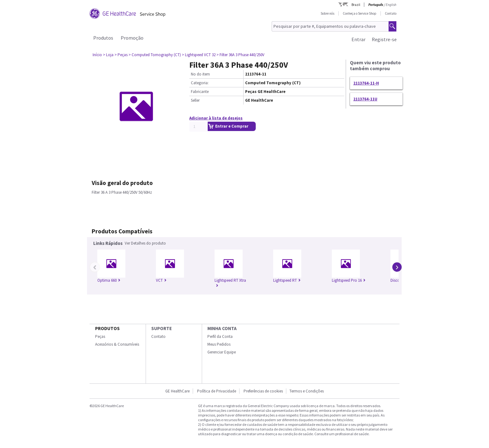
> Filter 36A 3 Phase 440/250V (240, 55)
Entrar (358, 39)
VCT (161, 280)
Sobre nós (327, 13)
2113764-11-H (366, 83)
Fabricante (200, 92)
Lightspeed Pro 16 (349, 280)
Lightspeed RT (287, 280)
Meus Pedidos (219, 344)
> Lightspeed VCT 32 (199, 55)
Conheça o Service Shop (360, 13)
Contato (391, 13)
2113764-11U (365, 99)
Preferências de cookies (263, 391)
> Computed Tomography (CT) (155, 55)
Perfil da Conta (220, 336)
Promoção (132, 38)
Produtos (103, 38)
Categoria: (200, 83)
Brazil (356, 5)
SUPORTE (162, 328)
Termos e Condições (307, 391)
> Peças (121, 55)
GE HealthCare (177, 391)
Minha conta (222, 328)
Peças (100, 336)
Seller (195, 100)
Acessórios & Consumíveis (117, 344)
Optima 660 (109, 280)
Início (97, 55)
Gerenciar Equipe (222, 352)
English (391, 5)
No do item (200, 74)
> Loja (108, 55)
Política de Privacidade (217, 391)
